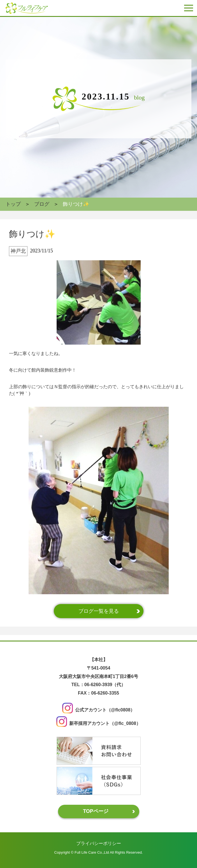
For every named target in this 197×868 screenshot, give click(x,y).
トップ (13, 204)
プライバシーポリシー (99, 843)
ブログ (42, 204)
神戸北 (18, 251)
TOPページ (96, 811)
